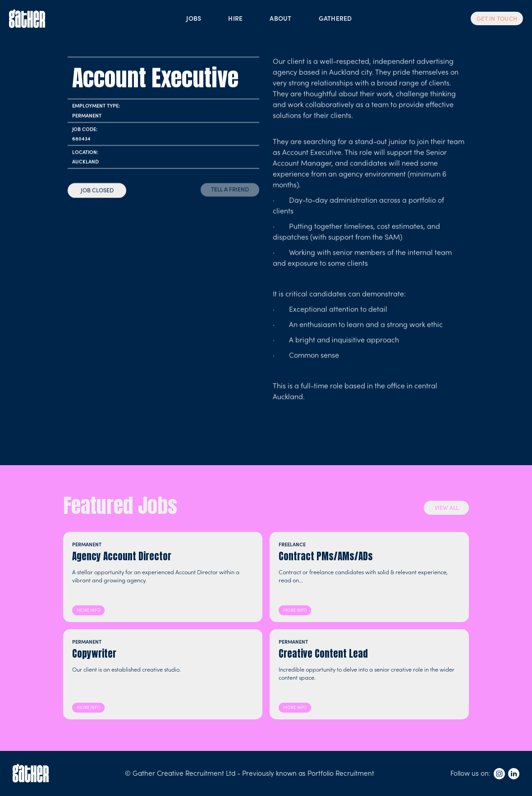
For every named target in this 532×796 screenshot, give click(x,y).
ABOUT (280, 18)
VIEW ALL (447, 507)
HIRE (235, 18)
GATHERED (335, 18)
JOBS (194, 18)
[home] (27, 18)
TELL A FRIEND (230, 189)
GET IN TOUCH (497, 18)
